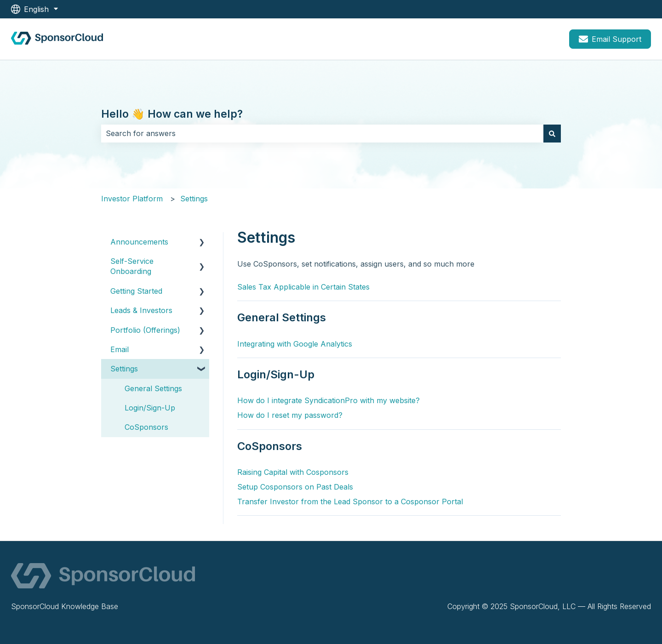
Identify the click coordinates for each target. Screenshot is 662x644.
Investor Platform (132, 199)
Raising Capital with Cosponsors (293, 472)
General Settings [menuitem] (153, 388)
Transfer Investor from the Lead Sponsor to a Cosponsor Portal (350, 502)
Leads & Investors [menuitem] (141, 310)
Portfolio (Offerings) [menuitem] (145, 330)
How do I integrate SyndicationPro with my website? (328, 400)
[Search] (552, 133)
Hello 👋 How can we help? (172, 114)
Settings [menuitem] (124, 369)
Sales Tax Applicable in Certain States (303, 287)
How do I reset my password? (290, 415)
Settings (194, 199)
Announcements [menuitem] (139, 242)
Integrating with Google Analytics (295, 344)
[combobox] (322, 133)
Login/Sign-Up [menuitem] (150, 408)
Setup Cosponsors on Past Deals (295, 487)
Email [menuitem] (120, 349)
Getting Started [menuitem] (136, 291)
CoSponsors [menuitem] (146, 427)
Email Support (610, 39)
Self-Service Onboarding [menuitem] (132, 266)
